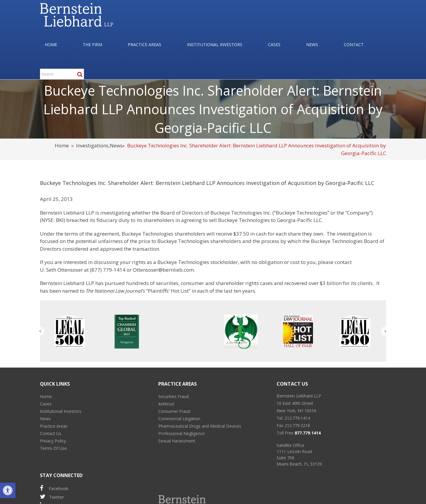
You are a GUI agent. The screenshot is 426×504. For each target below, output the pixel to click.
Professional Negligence (181, 433)
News (116, 145)
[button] (8, 490)
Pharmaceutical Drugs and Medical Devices (200, 426)
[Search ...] (62, 74)
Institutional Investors (61, 411)
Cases (46, 404)
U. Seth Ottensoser (61, 270)
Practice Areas (54, 426)
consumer (192, 283)
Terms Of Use (53, 448)
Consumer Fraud (174, 411)
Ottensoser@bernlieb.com (163, 270)
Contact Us (51, 433)
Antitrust (166, 404)
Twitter (52, 497)
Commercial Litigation (179, 419)
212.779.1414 (297, 418)
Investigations (92, 145)
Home (62, 145)
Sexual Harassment (177, 441)
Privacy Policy (53, 441)
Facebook (54, 488)
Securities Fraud (174, 396)
